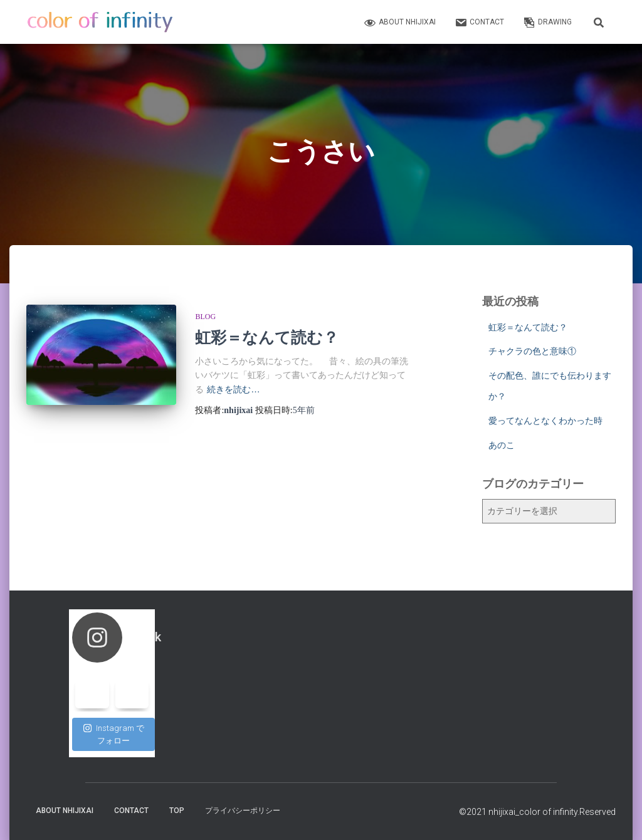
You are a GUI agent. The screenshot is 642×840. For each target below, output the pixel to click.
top (177, 811)
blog (205, 317)
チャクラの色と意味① (532, 351)
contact (479, 23)
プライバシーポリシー (243, 811)
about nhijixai (400, 23)
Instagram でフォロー (114, 734)
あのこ (502, 445)
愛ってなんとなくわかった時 (545, 421)
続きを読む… (233, 390)
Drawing (547, 23)
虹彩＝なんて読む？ (267, 338)
